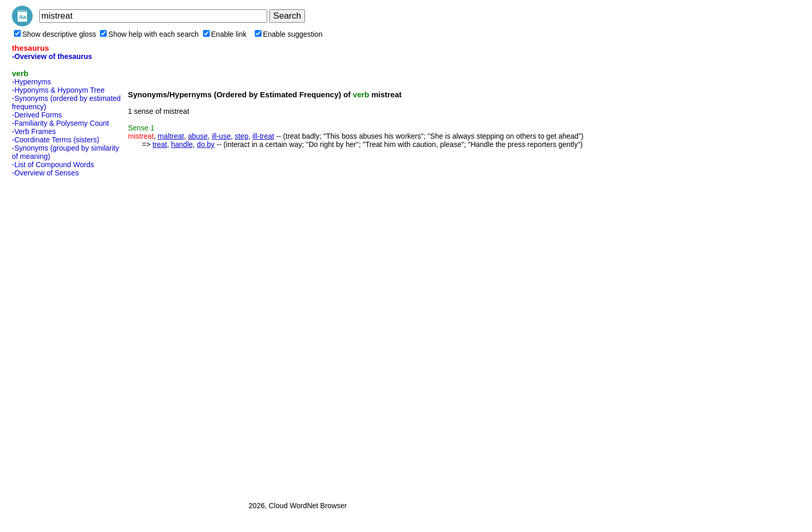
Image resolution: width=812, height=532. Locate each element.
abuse (198, 136)
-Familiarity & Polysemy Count (61, 123)
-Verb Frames (34, 131)
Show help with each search (149, 34)
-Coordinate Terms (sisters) (56, 140)
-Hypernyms (31, 82)
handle (182, 144)
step (241, 136)
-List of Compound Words (53, 165)
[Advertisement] (53, 336)
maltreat (171, 136)
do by (206, 144)
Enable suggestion (289, 34)
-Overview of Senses (45, 173)
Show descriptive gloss (55, 34)
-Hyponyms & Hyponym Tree (58, 90)
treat (160, 144)
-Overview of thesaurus (52, 56)
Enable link (225, 34)
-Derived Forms (37, 115)
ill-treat (263, 136)
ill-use (221, 136)
